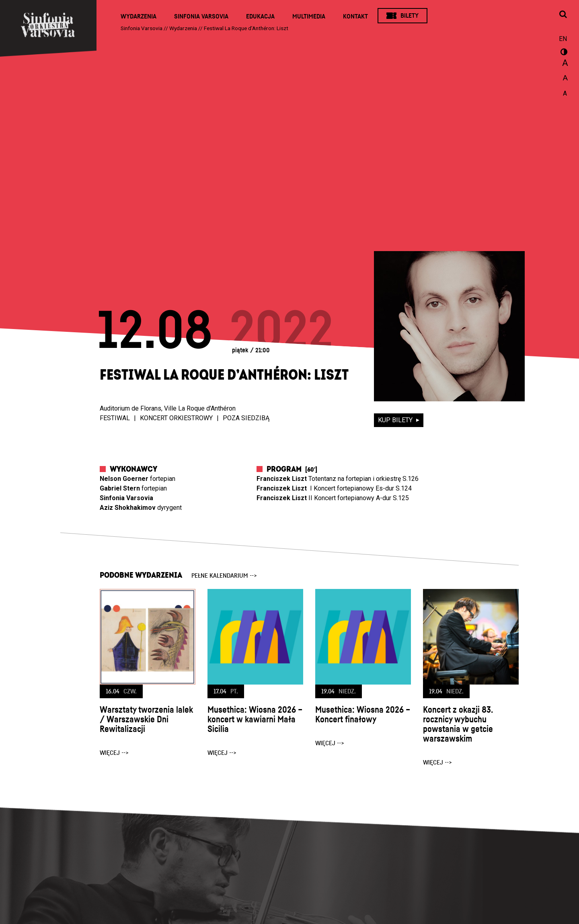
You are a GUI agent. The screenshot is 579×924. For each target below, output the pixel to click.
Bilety (410, 16)
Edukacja (260, 16)
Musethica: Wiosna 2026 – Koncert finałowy (363, 715)
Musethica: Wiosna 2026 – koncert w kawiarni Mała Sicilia (255, 720)
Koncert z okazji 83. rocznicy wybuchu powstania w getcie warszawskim (458, 724)
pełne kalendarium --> (224, 576)
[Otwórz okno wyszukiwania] (563, 15)
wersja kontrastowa (563, 53)
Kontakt (355, 16)
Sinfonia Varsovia (201, 16)
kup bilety (396, 420)
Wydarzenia (139, 16)
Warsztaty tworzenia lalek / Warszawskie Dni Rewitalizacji (146, 720)
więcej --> (114, 753)
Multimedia (309, 16)
